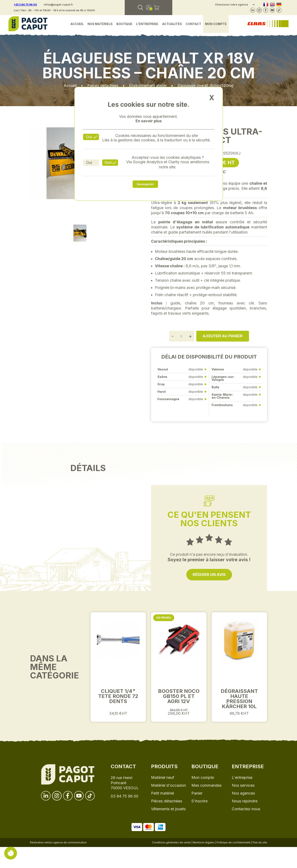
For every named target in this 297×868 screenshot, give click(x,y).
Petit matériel (163, 793)
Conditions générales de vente (171, 842)
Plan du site (260, 842)
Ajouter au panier (223, 336)
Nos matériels (100, 24)
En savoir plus (149, 121)
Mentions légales (204, 842)
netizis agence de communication (66, 842)
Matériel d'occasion (168, 785)
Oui (89, 137)
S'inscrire (199, 801)
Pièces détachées (167, 801)
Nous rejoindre (245, 801)
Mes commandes (206, 785)
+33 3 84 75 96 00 (25, 5)
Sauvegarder (145, 184)
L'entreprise (147, 24)
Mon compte (216, 24)
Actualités (172, 24)
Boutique (124, 24)
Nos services (243, 785)
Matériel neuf (163, 777)
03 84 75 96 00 (124, 796)
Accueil (77, 24)
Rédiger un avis (209, 575)
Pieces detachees (103, 85)
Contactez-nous (246, 809)
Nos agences (243, 793)
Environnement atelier (148, 85)
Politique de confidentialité (234, 842)
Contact (193, 24)
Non (108, 162)
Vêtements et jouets (168, 809)
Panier (197, 793)
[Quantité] (181, 336)
